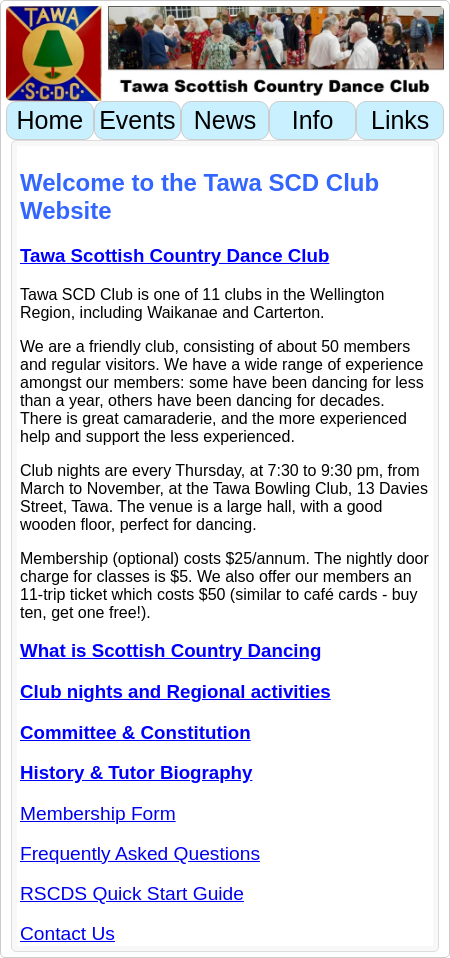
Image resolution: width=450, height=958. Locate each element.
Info (313, 120)
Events (137, 120)
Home (49, 120)
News (225, 120)
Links (400, 120)
